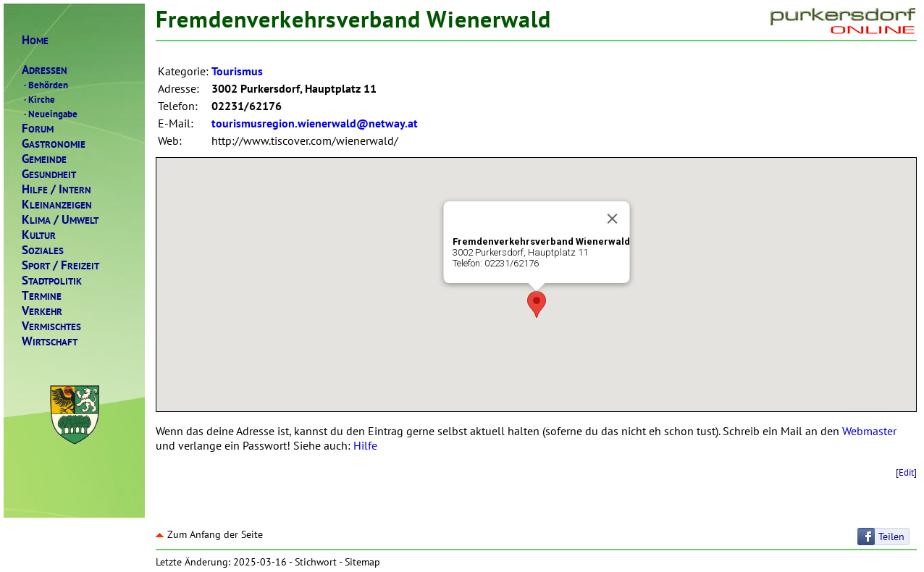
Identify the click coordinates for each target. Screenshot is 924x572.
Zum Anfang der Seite (209, 534)
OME (35, 40)
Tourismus (237, 71)
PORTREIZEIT (60, 265)
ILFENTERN (56, 189)
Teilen (891, 537)
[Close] (612, 219)
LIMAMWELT (60, 220)
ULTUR (39, 235)
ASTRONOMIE (54, 144)
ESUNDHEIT (49, 174)
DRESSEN (45, 70)
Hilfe (365, 445)
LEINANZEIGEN (57, 205)
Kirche (38, 99)
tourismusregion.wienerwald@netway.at (315, 123)
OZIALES (43, 250)
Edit (906, 472)
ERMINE (42, 296)
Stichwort (316, 562)
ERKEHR (42, 311)
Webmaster (869, 431)
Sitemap (362, 562)
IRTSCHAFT (50, 341)
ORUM (38, 129)
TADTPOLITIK (52, 281)
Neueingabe (50, 114)
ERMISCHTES (51, 326)
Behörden (45, 85)
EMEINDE (44, 159)
